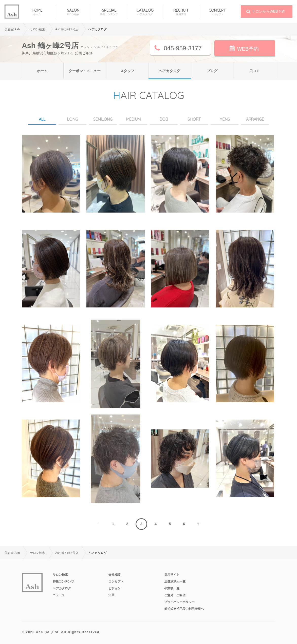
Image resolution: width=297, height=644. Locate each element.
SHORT (194, 119)
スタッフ (127, 71)
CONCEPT (217, 12)
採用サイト (172, 575)
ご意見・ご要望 (175, 595)
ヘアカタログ (170, 71)
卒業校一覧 (172, 588)
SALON (73, 12)
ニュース (59, 595)
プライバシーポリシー (179, 602)
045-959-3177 (183, 48)
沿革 (112, 595)
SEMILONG (103, 119)
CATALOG (145, 12)
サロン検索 (60, 575)
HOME (37, 12)
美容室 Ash (12, 29)
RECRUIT (181, 12)
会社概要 (115, 575)
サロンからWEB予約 (268, 11)
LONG (73, 119)
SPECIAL (109, 12)
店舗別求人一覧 (175, 581)
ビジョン (115, 588)
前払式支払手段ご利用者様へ (184, 609)
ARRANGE (255, 119)
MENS (225, 119)
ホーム (42, 71)
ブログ (212, 71)
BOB (164, 119)
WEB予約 (248, 49)
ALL (42, 119)
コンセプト (116, 581)
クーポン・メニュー (85, 71)
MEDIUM (133, 119)
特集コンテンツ (63, 581)
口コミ (255, 71)
